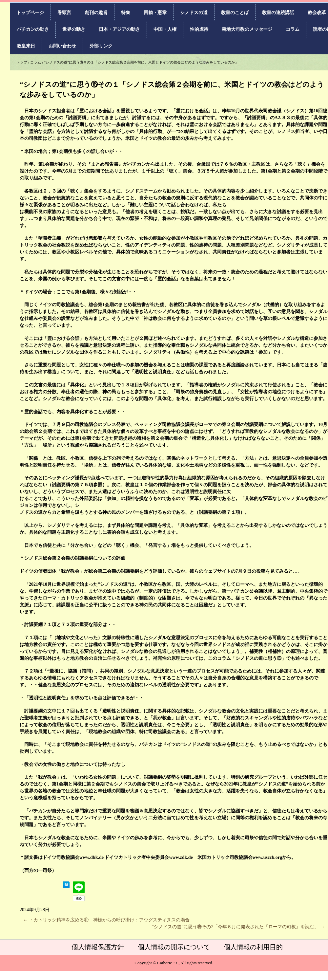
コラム (293, 29)
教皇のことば (235, 13)
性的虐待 (199, 29)
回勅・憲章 (155, 13)
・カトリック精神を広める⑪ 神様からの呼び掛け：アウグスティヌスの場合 (106, 920)
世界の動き (74, 29)
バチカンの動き (33, 29)
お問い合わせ (62, 46)
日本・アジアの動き (119, 29)
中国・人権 (165, 29)
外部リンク (101, 46)
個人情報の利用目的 (253, 947)
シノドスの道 (194, 13)
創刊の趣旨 (96, 13)
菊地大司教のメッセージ (247, 29)
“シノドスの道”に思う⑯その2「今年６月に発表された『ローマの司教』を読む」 (238, 927)
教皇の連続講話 (278, 13)
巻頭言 (64, 13)
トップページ (30, 13)
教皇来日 (26, 46)
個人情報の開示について (174, 947)
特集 (126, 13)
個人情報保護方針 (98, 947)
